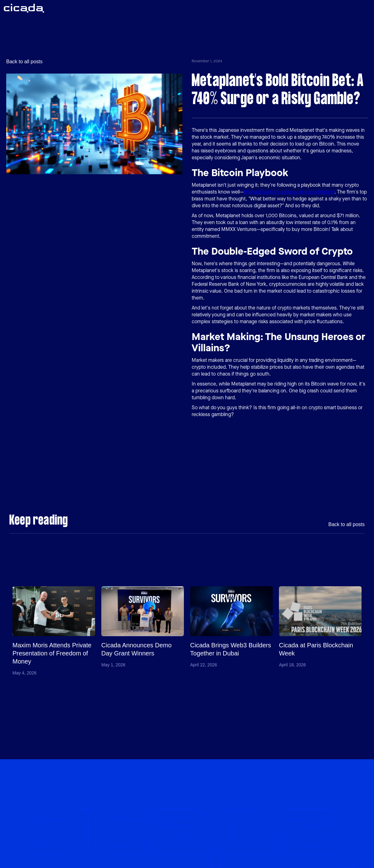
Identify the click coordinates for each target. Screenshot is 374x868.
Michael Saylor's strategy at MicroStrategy (289, 192)
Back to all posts (24, 62)
